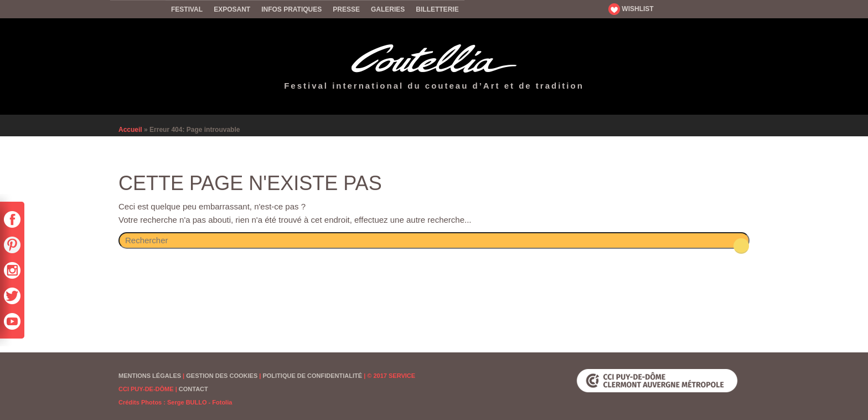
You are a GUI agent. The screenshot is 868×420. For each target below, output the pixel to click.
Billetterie (437, 9)
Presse (346, 9)
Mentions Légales (150, 376)
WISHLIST (631, 9)
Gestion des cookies (222, 376)
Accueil (138, 9)
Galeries (388, 9)
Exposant (232, 9)
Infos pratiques (291, 9)
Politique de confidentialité (312, 376)
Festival (187, 9)
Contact (193, 389)
